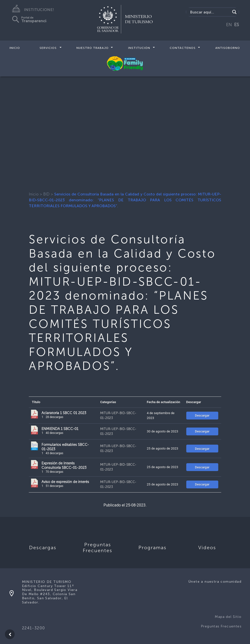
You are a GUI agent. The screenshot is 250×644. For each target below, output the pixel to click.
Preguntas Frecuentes (221, 626)
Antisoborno (228, 48)
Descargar (202, 415)
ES (237, 25)
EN (229, 25)
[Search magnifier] (234, 12)
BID (46, 194)
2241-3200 (34, 628)
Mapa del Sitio (228, 617)
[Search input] (210, 12)
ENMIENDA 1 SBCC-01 (60, 429)
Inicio (15, 48)
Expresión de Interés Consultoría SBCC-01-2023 (64, 465)
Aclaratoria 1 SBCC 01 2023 (64, 413)
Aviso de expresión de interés (65, 482)
